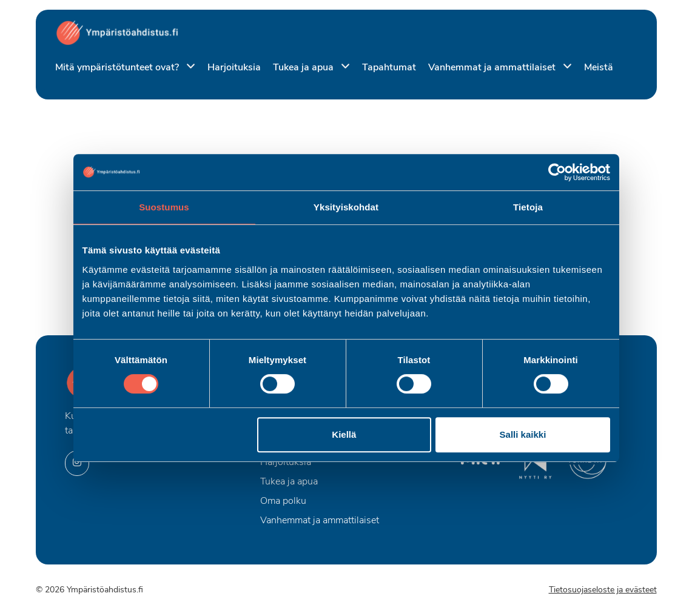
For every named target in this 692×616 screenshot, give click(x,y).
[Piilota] (188, 67)
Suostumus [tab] (164, 207)
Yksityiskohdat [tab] (346, 207)
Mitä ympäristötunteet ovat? (118, 68)
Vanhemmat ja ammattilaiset (493, 68)
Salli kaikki (523, 434)
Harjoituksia (234, 68)
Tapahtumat (389, 68)
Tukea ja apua (304, 68)
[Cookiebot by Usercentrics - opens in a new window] (557, 172)
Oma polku (283, 501)
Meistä (599, 68)
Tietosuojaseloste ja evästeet (603, 590)
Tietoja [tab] (528, 207)
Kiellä (344, 434)
